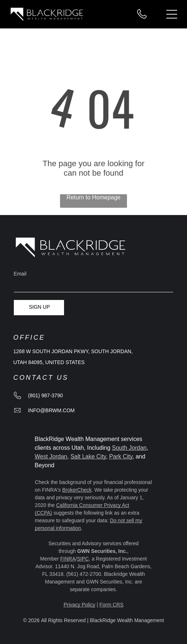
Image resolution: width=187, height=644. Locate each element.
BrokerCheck (77, 490)
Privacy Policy (79, 605)
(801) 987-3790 (45, 395)
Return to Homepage (94, 197)
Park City (121, 456)
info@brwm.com (51, 410)
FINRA (68, 559)
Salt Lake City (88, 456)
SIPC (83, 559)
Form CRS (111, 605)
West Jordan (51, 456)
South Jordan (129, 448)
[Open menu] (172, 14)
